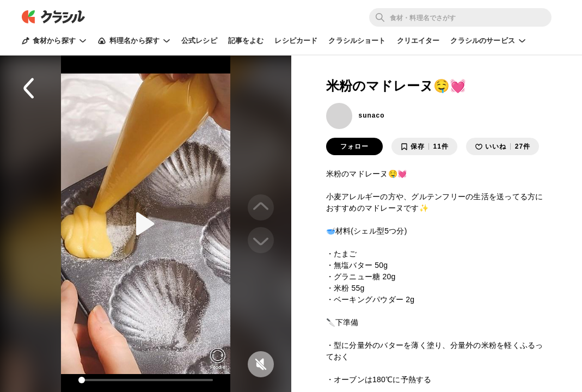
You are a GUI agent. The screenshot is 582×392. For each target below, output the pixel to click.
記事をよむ (246, 41)
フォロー (354, 146)
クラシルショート (357, 41)
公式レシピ (199, 41)
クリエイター (418, 41)
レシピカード (296, 41)
